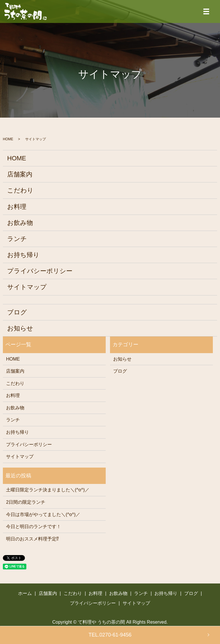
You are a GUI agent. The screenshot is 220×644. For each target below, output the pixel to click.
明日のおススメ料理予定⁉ (32, 539)
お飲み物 (20, 223)
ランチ (17, 239)
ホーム (25, 593)
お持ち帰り (23, 255)
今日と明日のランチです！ (34, 527)
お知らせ (20, 328)
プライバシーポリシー (40, 271)
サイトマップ (27, 287)
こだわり (20, 190)
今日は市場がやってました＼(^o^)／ (43, 514)
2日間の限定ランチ (26, 502)
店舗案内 (20, 174)
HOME (8, 139)
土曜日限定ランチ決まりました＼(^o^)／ (48, 490)
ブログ (17, 312)
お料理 (17, 207)
